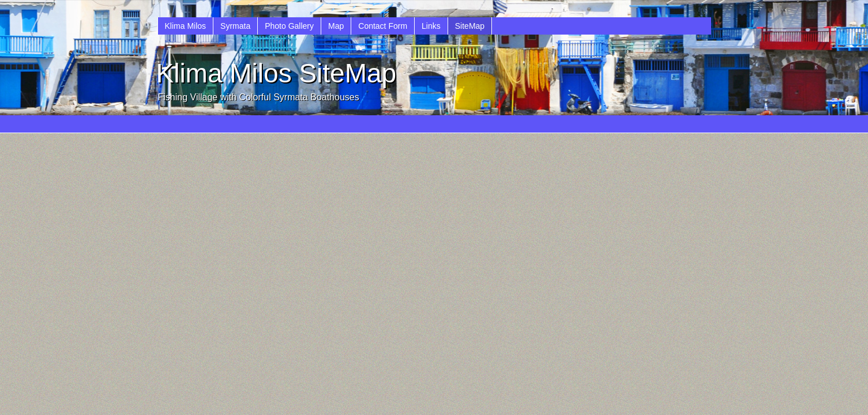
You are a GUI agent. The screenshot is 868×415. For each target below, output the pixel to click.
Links (431, 26)
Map (336, 26)
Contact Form (383, 26)
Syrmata (235, 26)
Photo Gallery (289, 26)
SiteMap (470, 26)
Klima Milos (186, 26)
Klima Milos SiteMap (277, 73)
